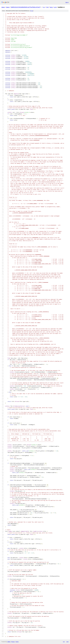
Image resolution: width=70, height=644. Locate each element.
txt (64, 642)
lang (51, 7)
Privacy (13, 642)
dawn (3, 7)
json (67, 642)
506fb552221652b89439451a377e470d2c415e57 (26, 7)
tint (47, 7)
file (32, 11)
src (44, 7)
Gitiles (9, 642)
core (55, 7)
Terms (17, 642)
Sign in (67, 2)
